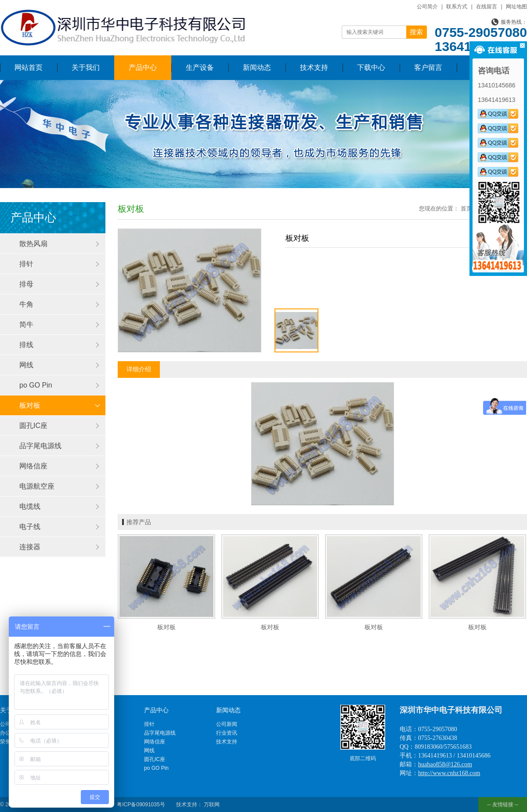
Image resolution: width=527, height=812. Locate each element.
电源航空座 (37, 486)
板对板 (30, 405)
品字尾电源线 (40, 446)
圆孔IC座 (33, 426)
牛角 (26, 304)
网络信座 (33, 466)
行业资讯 (227, 733)
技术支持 (314, 67)
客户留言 (428, 67)
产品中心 (143, 67)
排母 (26, 284)
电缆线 (30, 506)
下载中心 (371, 67)
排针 (26, 264)
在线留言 (487, 7)
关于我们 (86, 67)
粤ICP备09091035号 (141, 805)
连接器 (30, 547)
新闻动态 (257, 67)
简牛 (26, 324)
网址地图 (516, 7)
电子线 (30, 527)
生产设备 (200, 67)
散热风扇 (33, 244)
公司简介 (427, 7)
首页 (466, 208)
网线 (26, 365)
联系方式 (457, 7)
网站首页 (29, 67)
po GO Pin (36, 385)
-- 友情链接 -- (503, 805)
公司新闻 (227, 724)
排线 (26, 345)
